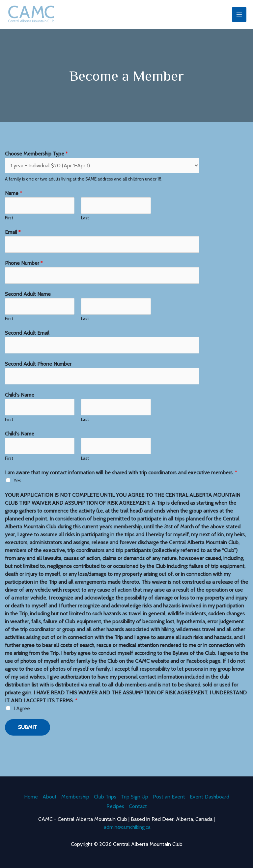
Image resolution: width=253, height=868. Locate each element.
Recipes (115, 806)
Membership (75, 795)
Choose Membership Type (36, 160)
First (9, 224)
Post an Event (169, 795)
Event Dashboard (210, 795)
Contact (138, 806)
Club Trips (105, 795)
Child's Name (20, 401)
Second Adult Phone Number (38, 370)
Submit (28, 733)
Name (14, 199)
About (50, 795)
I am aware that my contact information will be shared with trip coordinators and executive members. (121, 479)
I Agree (22, 715)
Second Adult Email (27, 339)
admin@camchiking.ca (127, 827)
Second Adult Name (28, 300)
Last (85, 224)
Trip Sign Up (135, 795)
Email (13, 238)
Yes (17, 487)
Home (31, 795)
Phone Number (24, 269)
